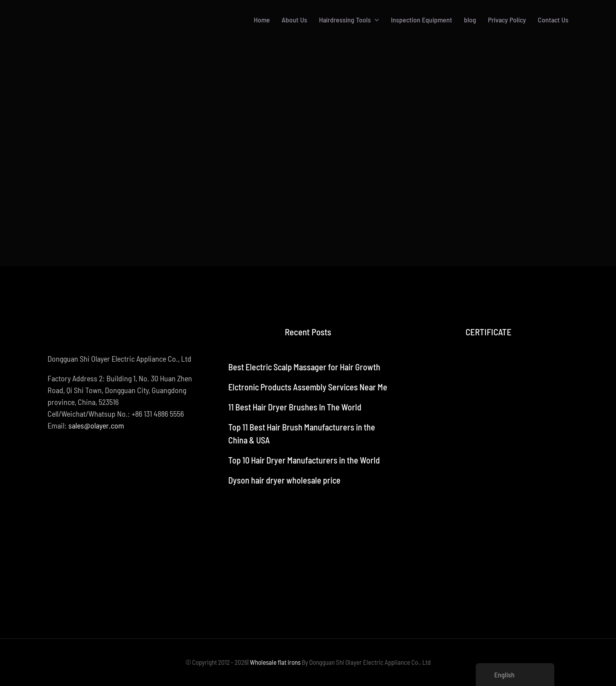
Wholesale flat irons (275, 662)
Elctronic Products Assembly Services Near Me (308, 387)
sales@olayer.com (96, 425)
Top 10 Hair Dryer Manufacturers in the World (304, 460)
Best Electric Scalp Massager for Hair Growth (304, 367)
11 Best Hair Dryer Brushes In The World (295, 407)
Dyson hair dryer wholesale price (284, 480)
